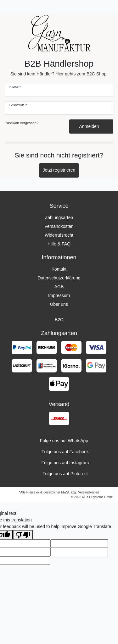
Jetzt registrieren (59, 170)
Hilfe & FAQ (59, 244)
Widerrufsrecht (59, 235)
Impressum (59, 295)
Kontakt (59, 269)
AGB (59, 287)
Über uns (59, 304)
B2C (59, 320)
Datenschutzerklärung (59, 278)
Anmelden (91, 126)
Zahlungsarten (59, 217)
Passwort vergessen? (22, 123)
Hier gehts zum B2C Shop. (82, 74)
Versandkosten (59, 226)
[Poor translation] (23, 535)
